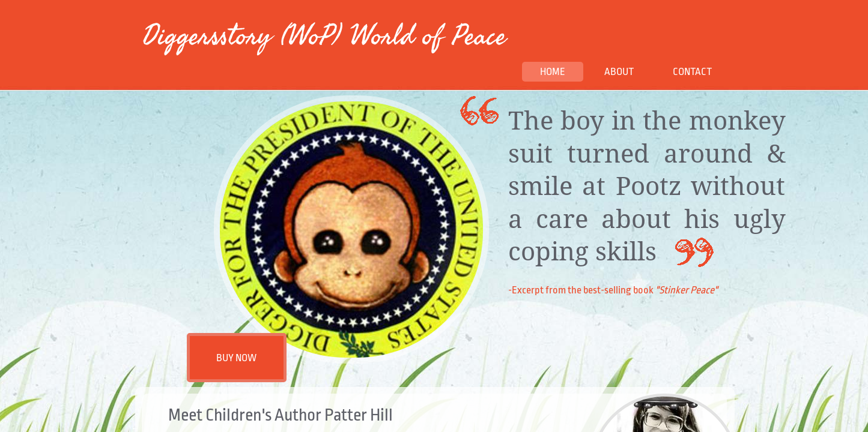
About (619, 72)
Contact (692, 72)
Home (553, 72)
